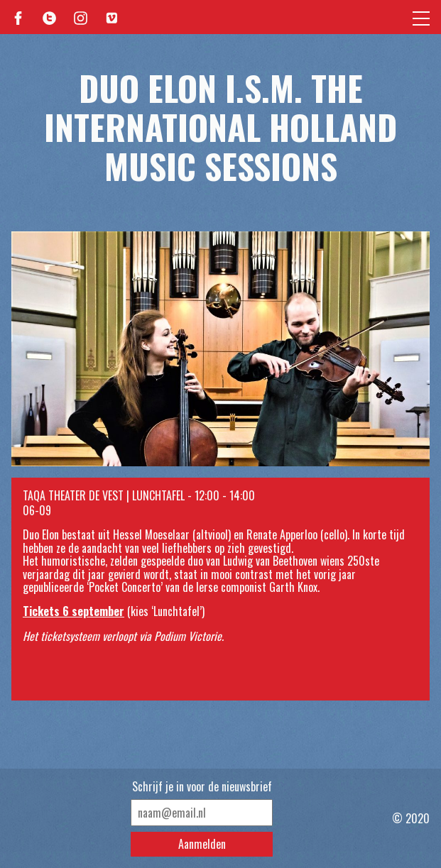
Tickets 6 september (73, 611)
